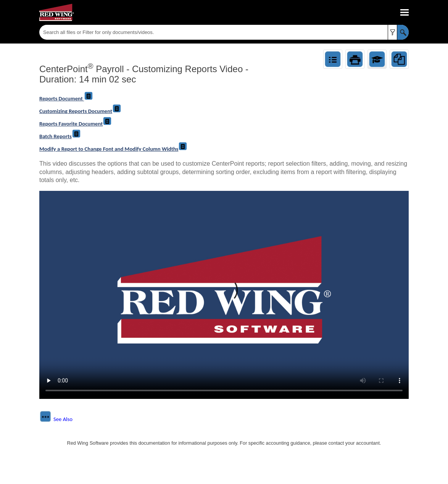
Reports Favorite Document (76, 124)
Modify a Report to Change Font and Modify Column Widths (113, 149)
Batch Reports (60, 136)
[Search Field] (224, 32)
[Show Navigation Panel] (404, 13)
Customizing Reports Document (80, 111)
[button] (392, 32)
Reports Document (66, 98)
